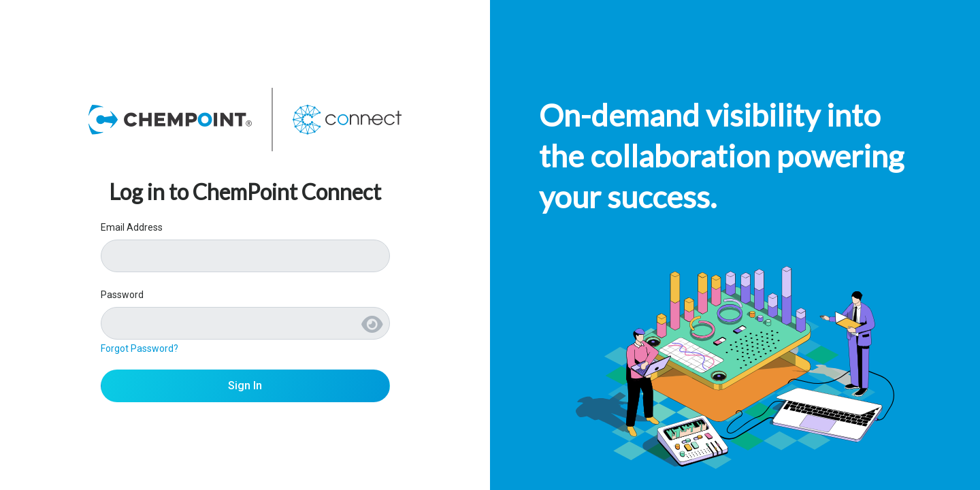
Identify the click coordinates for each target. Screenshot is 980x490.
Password (122, 295)
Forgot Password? (140, 348)
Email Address (132, 227)
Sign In (245, 386)
